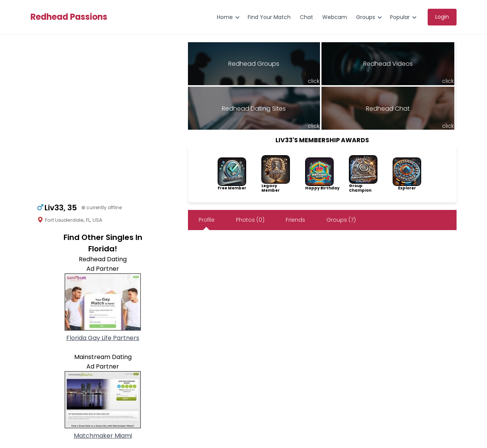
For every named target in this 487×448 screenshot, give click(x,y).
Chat (306, 17)
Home (225, 17)
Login (442, 17)
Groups (366, 17)
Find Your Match (269, 17)
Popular (400, 17)
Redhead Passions (69, 17)
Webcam (335, 17)
